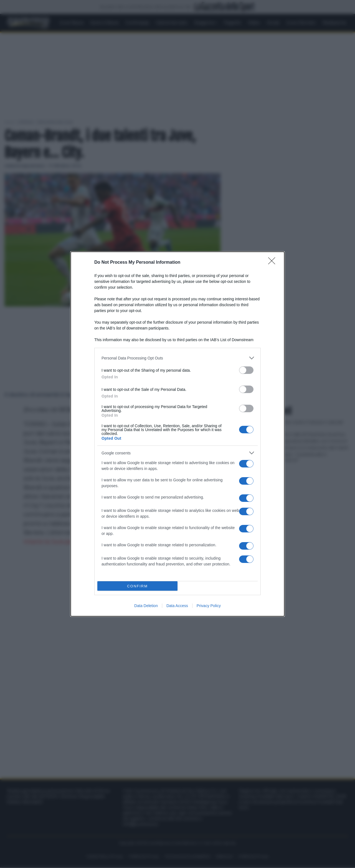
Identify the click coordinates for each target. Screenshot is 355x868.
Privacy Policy (209, 606)
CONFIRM (137, 586)
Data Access (177, 606)
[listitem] (177, 358)
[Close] (273, 263)
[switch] (246, 370)
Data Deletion (146, 606)
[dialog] (177, 434)
